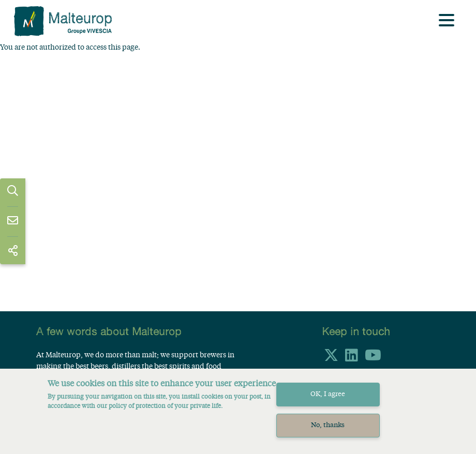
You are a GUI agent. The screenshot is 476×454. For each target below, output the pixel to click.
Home (40, 55)
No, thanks (328, 432)
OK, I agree (328, 401)
